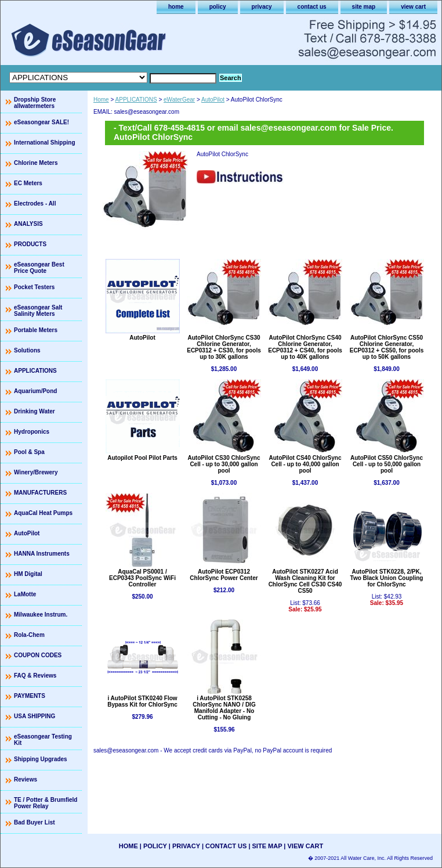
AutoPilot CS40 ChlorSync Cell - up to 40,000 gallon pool (305, 464)
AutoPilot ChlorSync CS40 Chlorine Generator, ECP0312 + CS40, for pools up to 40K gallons (305, 347)
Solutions (27, 350)
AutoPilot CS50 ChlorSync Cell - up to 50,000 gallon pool (387, 464)
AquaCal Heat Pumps (43, 513)
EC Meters (28, 183)
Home (101, 100)
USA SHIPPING (35, 716)
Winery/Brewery (36, 472)
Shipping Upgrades (41, 759)
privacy (262, 7)
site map (364, 7)
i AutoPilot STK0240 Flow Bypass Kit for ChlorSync (142, 701)
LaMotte (25, 594)
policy (218, 7)
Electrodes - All (35, 204)
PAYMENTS (30, 696)
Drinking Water (35, 411)
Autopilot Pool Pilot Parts (142, 458)
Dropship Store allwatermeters (35, 103)
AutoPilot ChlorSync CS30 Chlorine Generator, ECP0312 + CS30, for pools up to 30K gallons (224, 347)
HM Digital (28, 574)
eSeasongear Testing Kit (43, 740)
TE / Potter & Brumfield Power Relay (46, 803)
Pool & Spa (29, 452)
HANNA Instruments (42, 554)
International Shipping (45, 143)
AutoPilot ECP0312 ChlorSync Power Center (224, 575)
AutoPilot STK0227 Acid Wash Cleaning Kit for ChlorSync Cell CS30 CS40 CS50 (305, 581)
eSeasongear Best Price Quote (39, 268)
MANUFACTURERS (40, 493)
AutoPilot (213, 100)
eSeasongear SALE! (41, 122)
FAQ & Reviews (35, 676)
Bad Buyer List (35, 822)
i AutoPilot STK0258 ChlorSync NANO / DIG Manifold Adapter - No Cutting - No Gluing (224, 708)
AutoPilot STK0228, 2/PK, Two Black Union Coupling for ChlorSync (387, 578)
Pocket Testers (34, 287)
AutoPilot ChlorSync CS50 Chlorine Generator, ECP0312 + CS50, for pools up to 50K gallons (387, 347)
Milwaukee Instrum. (41, 615)
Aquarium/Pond (35, 391)
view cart (413, 7)
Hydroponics (32, 432)
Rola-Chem (29, 635)
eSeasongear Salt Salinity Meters (38, 311)
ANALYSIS (28, 224)
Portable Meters (36, 330)
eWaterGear (179, 100)
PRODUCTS (30, 244)
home (176, 7)
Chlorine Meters (36, 163)
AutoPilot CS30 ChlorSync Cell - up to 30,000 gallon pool (224, 464)
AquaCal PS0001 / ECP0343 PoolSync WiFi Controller (142, 578)
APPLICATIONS (136, 100)
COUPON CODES (38, 655)
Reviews (26, 779)
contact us (312, 7)
